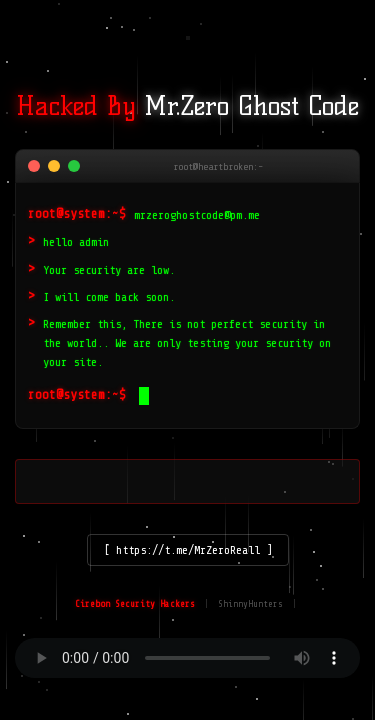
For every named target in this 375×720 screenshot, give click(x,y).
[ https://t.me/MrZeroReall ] (188, 550)
